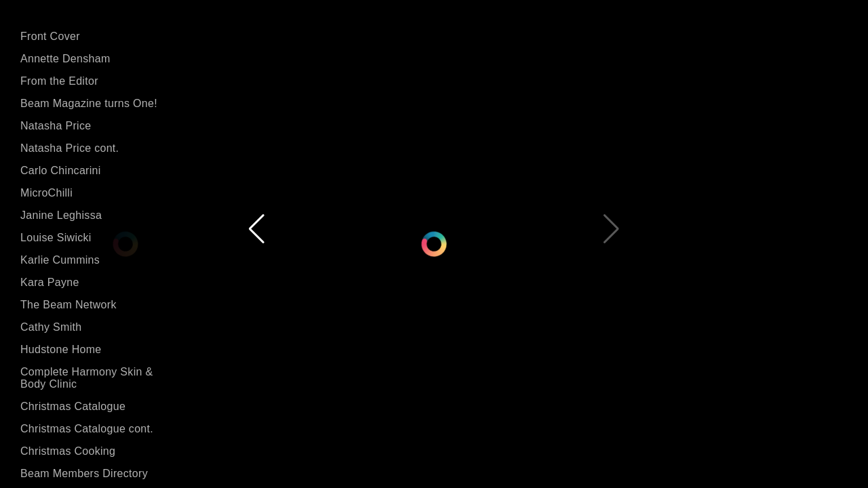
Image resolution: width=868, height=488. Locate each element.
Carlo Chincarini (61, 170)
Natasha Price (56, 126)
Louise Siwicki (56, 238)
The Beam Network (68, 305)
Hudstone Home (61, 349)
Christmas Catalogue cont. (87, 429)
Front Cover (50, 36)
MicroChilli (46, 193)
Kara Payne (50, 282)
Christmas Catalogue (73, 406)
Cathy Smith (51, 327)
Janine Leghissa (61, 215)
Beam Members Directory (84, 473)
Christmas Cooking (68, 451)
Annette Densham (65, 59)
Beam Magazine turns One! (89, 103)
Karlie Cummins (60, 260)
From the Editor (59, 81)
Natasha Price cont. (70, 148)
